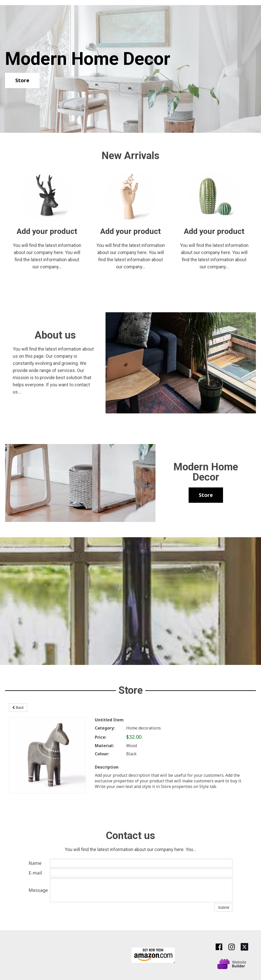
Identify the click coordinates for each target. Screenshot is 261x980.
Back (18, 708)
